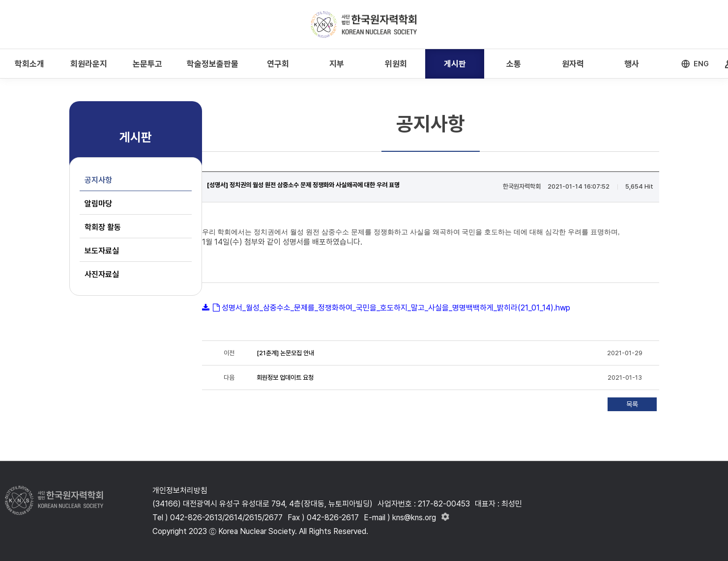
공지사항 (98, 180)
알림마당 (98, 204)
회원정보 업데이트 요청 (285, 378)
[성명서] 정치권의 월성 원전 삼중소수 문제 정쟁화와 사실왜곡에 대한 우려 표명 (303, 185)
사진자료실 (102, 274)
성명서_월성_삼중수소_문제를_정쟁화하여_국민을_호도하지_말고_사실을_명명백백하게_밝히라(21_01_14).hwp (396, 308)
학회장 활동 (103, 227)
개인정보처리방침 (180, 491)
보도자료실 (102, 251)
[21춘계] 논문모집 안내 (285, 353)
